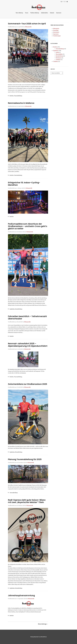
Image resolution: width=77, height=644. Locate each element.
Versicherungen (57, 36)
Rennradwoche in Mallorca (21, 103)
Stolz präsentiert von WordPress (38, 637)
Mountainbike (59, 54)
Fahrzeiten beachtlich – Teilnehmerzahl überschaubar (27, 318)
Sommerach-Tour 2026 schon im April (27, 24)
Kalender (52, 13)
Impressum (56, 34)
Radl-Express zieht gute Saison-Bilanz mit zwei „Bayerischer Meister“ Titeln (27, 501)
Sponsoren (59, 13)
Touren (27, 13)
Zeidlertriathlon (44, 13)
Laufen (57, 52)
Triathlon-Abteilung (35, 13)
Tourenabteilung (18, 96)
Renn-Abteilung (19, 13)
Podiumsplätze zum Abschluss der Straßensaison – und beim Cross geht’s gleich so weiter (28, 226)
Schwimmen (59, 58)
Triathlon (58, 60)
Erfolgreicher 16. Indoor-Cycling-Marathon (24, 184)
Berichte (12, 96)
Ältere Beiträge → (43, 624)
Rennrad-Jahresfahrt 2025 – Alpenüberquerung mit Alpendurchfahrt (28, 345)
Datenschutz (56, 32)
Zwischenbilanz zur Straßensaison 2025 (28, 384)
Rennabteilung (19, 309)
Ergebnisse (12, 309)
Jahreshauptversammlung (21, 595)
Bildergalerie (56, 29)
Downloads (56, 30)
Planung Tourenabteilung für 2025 (25, 459)
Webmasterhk (28, 27)
